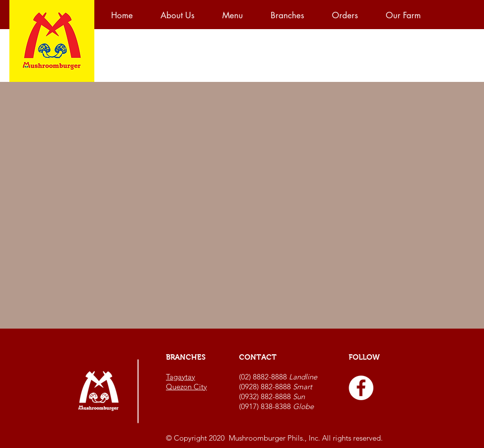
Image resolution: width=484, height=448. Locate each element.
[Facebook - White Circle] (361, 388)
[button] (239, 15)
